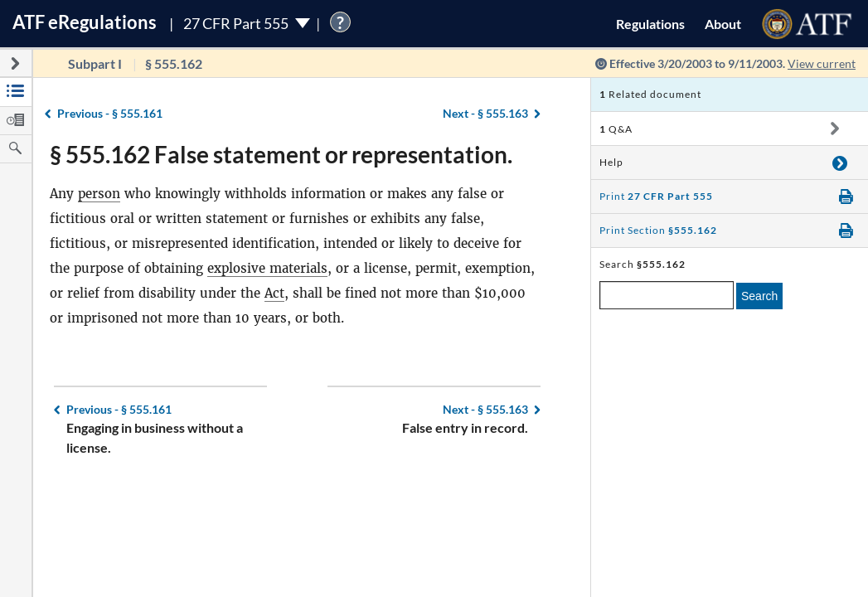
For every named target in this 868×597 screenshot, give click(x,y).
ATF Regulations (85, 22)
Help (611, 162)
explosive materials (267, 268)
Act (274, 293)
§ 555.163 (485, 113)
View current (822, 63)
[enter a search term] (667, 295)
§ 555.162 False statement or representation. (281, 154)
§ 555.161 (110, 113)
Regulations (650, 24)
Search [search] (759, 296)
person (99, 194)
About (723, 24)
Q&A (616, 129)
